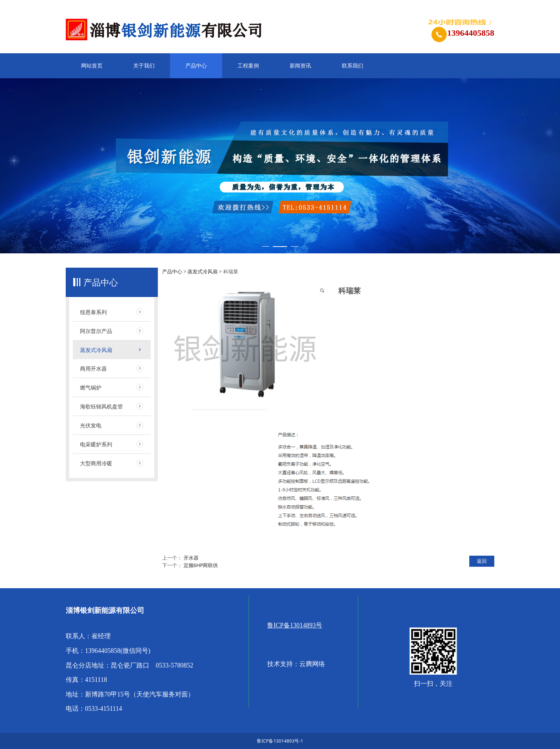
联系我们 (352, 66)
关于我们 (144, 66)
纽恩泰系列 (93, 312)
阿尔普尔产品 (96, 331)
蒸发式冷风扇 (96, 350)
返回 (482, 561)
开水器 (191, 558)
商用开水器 (93, 368)
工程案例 (248, 66)
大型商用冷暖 (96, 463)
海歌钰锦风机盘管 (101, 406)
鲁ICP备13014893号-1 (280, 741)
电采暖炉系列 (96, 444)
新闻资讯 (300, 66)
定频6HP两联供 (201, 565)
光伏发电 (91, 425)
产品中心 (196, 66)
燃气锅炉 (91, 387)
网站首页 (92, 66)
